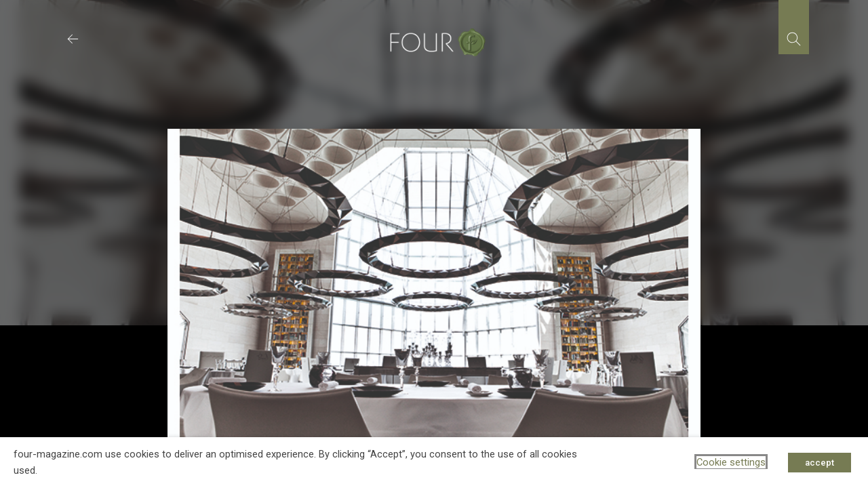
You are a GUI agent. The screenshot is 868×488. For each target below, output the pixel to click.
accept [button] (820, 463)
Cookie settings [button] (731, 462)
